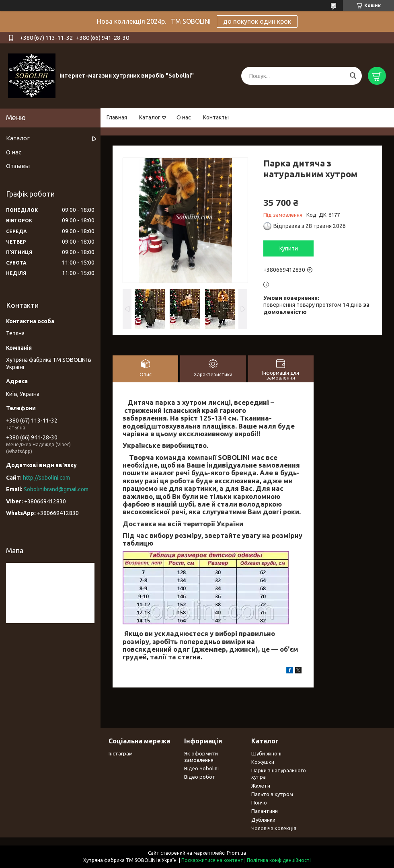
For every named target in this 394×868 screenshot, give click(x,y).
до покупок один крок (257, 21)
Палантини (265, 811)
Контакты (216, 117)
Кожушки (263, 762)
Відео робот (200, 777)
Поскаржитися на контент (212, 860)
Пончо (259, 802)
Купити (289, 248)
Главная (117, 117)
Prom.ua (236, 853)
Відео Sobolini (201, 768)
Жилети (261, 786)
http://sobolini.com (46, 478)
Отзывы (18, 166)
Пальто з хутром (272, 794)
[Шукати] (353, 76)
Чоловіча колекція (274, 828)
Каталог (150, 117)
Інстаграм (121, 753)
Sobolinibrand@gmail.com (56, 489)
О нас (184, 117)
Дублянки (263, 820)
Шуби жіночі (266, 753)
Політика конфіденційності (279, 860)
